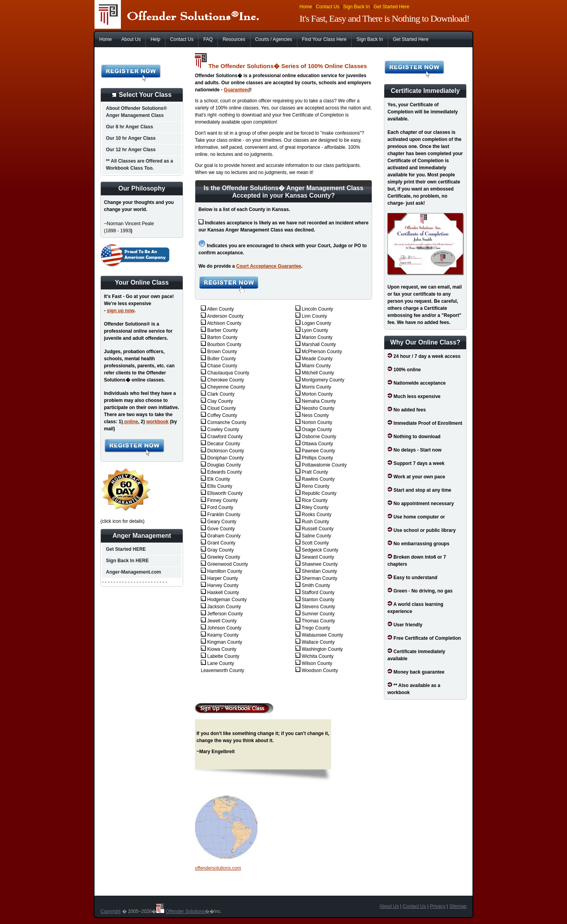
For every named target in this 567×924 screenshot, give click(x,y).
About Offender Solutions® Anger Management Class (136, 112)
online (131, 422)
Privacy (438, 906)
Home (306, 7)
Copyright (110, 911)
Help (155, 39)
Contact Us (327, 7)
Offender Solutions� (188, 911)
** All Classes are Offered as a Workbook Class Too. (139, 165)
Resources (234, 39)
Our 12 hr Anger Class (131, 150)
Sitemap (458, 906)
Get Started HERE (126, 549)
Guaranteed (237, 90)
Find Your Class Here (324, 39)
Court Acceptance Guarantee (269, 266)
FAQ (208, 39)
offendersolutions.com (218, 868)
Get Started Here (392, 7)
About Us (131, 39)
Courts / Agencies (274, 39)
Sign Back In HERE (127, 561)
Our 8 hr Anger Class (130, 127)
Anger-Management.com (133, 572)
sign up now (120, 311)
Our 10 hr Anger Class (131, 138)
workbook (157, 422)
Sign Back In (356, 7)
